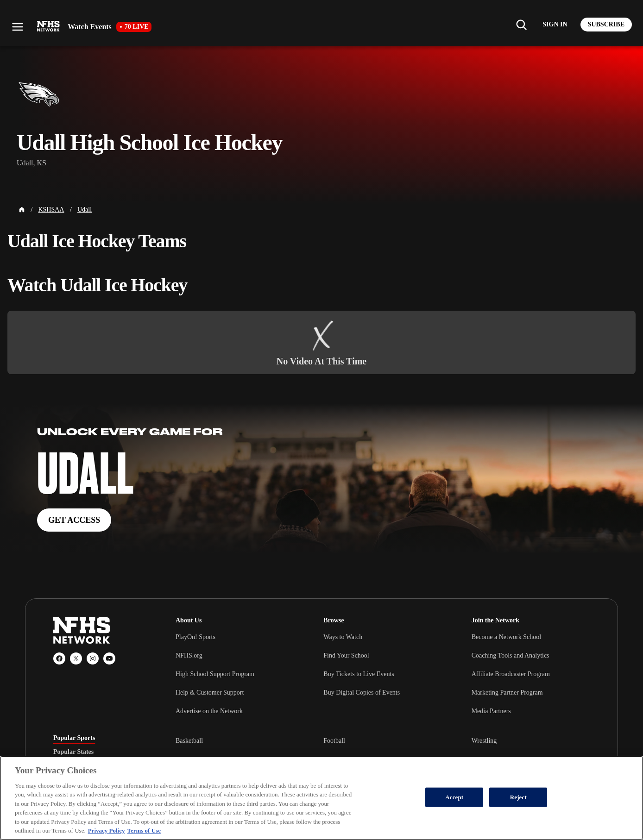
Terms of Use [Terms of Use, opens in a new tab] (144, 831)
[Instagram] (93, 658)
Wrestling (484, 741)
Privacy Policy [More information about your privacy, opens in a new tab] (107, 831)
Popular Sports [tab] (74, 738)
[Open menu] (18, 27)
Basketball (189, 741)
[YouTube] (109, 658)
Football (334, 741)
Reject (518, 797)
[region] (321, 798)
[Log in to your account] (555, 25)
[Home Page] (22, 210)
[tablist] (100, 752)
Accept (454, 797)
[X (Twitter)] (76, 658)
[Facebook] (59, 658)
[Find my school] (521, 25)
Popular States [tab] (73, 752)
